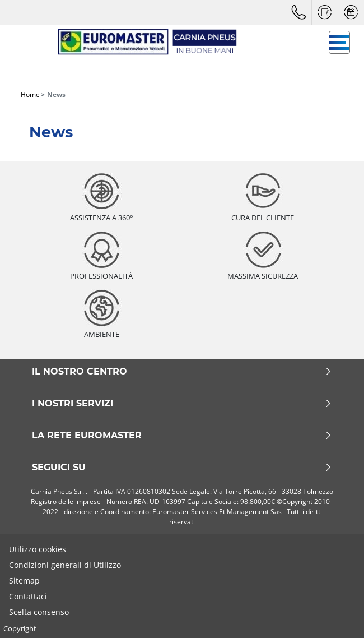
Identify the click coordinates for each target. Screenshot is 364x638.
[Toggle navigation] (339, 42)
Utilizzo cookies (38, 549)
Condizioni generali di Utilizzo (65, 565)
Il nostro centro (182, 372)
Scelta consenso (39, 612)
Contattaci (28, 596)
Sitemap (24, 581)
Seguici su (182, 468)
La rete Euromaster (182, 436)
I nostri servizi (182, 404)
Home (30, 94)
